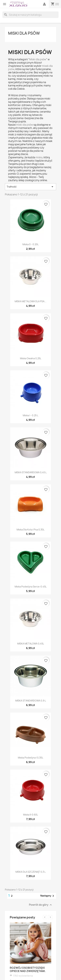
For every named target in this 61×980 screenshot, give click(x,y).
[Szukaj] (30, 15)
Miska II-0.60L (30, 815)
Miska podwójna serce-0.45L (31, 587)
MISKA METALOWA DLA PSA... (30, 301)
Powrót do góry (41, 905)
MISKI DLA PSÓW (24, 33)
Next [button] (50, 917)
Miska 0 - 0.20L (30, 244)
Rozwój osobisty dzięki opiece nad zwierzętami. (28, 969)
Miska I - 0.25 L (30, 415)
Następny (48, 896)
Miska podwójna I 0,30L (30, 758)
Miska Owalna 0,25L (31, 358)
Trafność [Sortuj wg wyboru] (30, 187)
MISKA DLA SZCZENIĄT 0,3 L (30, 872)
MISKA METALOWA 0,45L (31, 644)
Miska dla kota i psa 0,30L (30, 530)
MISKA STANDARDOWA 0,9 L (31, 701)
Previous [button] (45, 917)
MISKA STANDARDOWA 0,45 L (31, 472)
